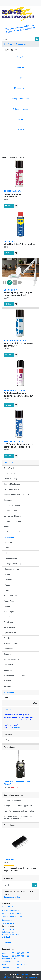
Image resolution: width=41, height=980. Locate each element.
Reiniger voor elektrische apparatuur (18, 806)
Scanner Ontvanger (11, 643)
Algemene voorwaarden (11, 910)
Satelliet (7, 638)
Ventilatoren (9, 665)
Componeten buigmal (12, 800)
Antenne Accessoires (12, 473)
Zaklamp (7, 681)
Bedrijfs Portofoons (11, 489)
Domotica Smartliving (12, 521)
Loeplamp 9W (11, 290)
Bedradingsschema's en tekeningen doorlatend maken (18, 395)
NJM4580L (9, 859)
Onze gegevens (8, 920)
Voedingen (8, 670)
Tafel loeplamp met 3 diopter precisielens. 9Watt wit (18, 294)
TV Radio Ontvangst (12, 659)
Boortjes (21, 67)
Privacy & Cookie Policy (11, 907)
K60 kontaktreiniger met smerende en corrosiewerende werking (18, 818)
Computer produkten (12, 511)
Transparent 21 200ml (15, 391)
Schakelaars (9, 649)
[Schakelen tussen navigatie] (5, 3)
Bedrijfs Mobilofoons (12, 484)
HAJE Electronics (23, 974)
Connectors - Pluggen (12, 516)
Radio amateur (10, 628)
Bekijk (9, 206)
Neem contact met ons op (12, 917)
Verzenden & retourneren (11, 913)
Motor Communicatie (12, 617)
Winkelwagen (9, 692)
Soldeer (21, 119)
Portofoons (8, 622)
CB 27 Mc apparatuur (12, 505)
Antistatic (20, 57)
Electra (7, 527)
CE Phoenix (9, 977)
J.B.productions (31, 977)
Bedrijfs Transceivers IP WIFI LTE (17, 495)
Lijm (20, 78)
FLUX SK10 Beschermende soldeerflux (19, 811)
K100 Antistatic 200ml (15, 341)
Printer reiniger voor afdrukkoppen (14, 195)
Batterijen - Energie (11, 479)
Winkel (10, 44)
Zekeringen (8, 686)
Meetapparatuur (21, 88)
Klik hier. (17, 728)
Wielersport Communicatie (14, 675)
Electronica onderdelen (13, 532)
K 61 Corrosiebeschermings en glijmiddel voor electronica (19, 445)
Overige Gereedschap (21, 99)
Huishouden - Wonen (12, 596)
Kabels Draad (9, 601)
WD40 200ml (10, 242)
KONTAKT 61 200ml (14, 442)
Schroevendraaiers (20, 109)
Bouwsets (8, 500)
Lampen (7, 606)
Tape (20, 151)
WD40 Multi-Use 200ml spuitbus (20, 244)
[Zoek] (18, 39)
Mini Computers (10, 612)
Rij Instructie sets (11, 633)
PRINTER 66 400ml (13, 191)
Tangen (20, 140)
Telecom (7, 654)
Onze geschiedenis (9, 923)
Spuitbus (20, 130)
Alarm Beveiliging (11, 468)
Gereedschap (21, 44)
